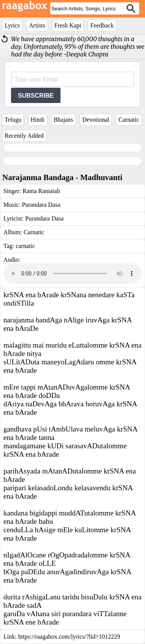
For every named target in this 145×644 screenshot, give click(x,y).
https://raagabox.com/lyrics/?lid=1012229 (69, 637)
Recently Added (24, 136)
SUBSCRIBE (36, 96)
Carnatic (129, 120)
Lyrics (12, 25)
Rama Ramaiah (41, 191)
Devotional (96, 120)
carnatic (25, 246)
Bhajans (64, 120)
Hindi (37, 120)
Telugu (13, 120)
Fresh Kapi (68, 25)
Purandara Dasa (41, 205)
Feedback (102, 25)
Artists (37, 25)
